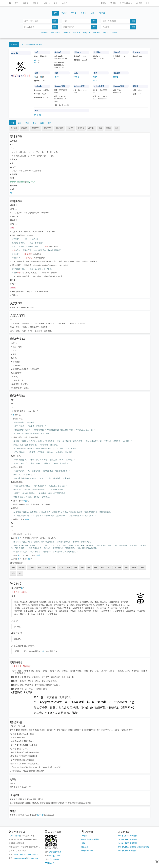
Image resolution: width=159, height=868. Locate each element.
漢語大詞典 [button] (59, 128)
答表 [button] (103, 567)
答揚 (25, 501)
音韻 (35, 123)
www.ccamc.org (20, 854)
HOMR (57, 77)
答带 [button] (96, 567)
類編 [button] (100, 128)
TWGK (76, 77)
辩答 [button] (13, 573)
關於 (104, 3)
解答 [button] (126, 567)
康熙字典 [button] (81, 128)
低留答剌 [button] (21, 567)
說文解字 (77, 33)
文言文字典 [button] (36, 128)
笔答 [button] (82, 567)
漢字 (17, 3)
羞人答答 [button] (118, 567)
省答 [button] (75, 567)
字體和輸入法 (126, 3)
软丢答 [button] (134, 567)
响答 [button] (46, 567)
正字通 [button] (109, 128)
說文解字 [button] (71, 128)
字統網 (84, 836)
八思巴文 (66, 3)
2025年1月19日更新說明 (127, 843)
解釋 (12, 123)
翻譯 (50, 123)
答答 (27, 519)
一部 (42, 651)
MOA (95, 77)
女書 (56, 3)
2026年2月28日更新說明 (127, 836)
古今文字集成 (15, 836)
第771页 (40, 815)
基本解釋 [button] (14, 128)
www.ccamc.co (33, 854)
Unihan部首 (56, 33)
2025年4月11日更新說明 (127, 839)
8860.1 (115, 77)
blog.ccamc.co (33, 858)
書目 (20, 123)
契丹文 (37, 3)
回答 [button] (53, 567)
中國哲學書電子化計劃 (90, 839)
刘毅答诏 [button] (31, 567)
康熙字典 (87, 33)
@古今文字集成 (55, 852)
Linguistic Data (87, 851)
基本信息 (14, 45)
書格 (83, 843)
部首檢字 (45, 33)
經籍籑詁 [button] (91, 128)
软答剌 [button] (142, 567)
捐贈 (113, 3)
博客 (139, 3)
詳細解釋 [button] (24, 128)
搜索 (55, 21)
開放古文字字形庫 (110, 33)
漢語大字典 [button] (47, 128)
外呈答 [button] (61, 567)
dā (35, 63)
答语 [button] (109, 567)
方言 (42, 123)
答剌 (29, 559)
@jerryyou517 (54, 856)
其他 (148, 3)
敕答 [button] (68, 567)
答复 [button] (89, 567)
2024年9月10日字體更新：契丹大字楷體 (133, 847)
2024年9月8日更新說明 (127, 851)
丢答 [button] (13, 567)
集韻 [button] (117, 128)
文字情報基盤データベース (32, 45)
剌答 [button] (40, 567)
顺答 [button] (20, 573)
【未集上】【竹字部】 (22, 666)
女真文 (47, 3)
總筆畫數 (67, 33)
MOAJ (96, 81)
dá (35, 60)
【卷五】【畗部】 (20, 592)
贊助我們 (50, 863)
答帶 (38, 555)
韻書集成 (97, 33)
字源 (27, 123)
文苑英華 (85, 847)
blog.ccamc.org (20, 858)
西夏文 (26, 3)
